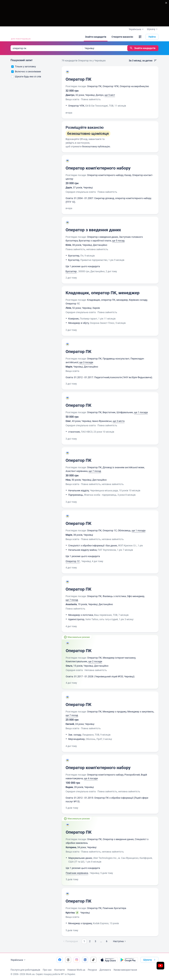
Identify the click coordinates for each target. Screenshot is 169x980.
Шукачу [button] (150, 960)
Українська (18, 960)
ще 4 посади (91, 778)
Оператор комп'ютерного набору (98, 168)
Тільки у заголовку (24, 66)
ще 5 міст (110, 95)
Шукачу (153, 29)
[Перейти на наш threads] (68, 960)
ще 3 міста (119, 421)
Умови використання (125, 970)
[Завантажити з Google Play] (129, 960)
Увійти (152, 37)
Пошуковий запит (22, 60)
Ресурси (92, 970)
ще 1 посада (141, 412)
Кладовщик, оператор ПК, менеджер (103, 293)
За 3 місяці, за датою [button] (143, 61)
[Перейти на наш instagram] (77, 960)
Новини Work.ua (76, 970)
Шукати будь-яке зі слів (26, 76)
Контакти (59, 970)
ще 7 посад (95, 471)
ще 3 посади (86, 362)
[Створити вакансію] (122, 37)
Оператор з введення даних (93, 230)
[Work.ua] (20, 37)
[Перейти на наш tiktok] (93, 960)
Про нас (47, 970)
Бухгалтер (71, 271)
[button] (140, 37)
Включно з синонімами (26, 71)
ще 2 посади (95, 661)
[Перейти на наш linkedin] (85, 960)
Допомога (105, 970)
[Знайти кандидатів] (96, 37)
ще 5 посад (118, 241)
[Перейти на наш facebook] (60, 960)
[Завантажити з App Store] (108, 960)
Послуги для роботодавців (25, 970)
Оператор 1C (73, 561)
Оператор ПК (78, 79)
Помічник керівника (77, 873)
